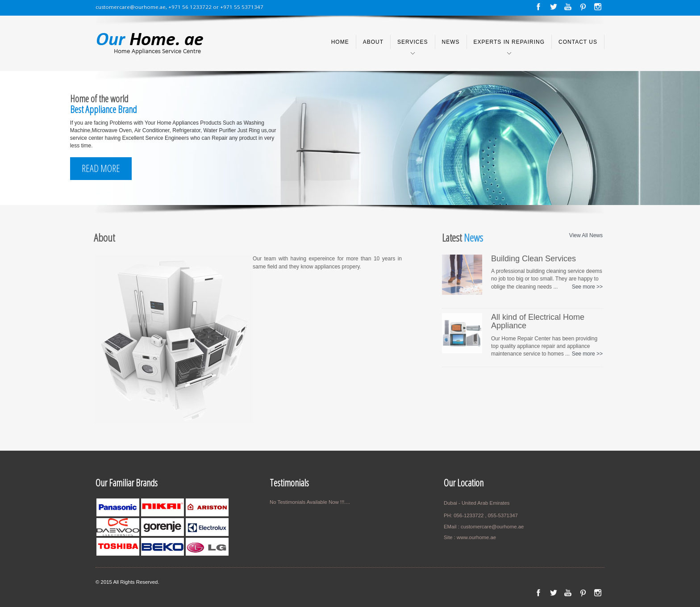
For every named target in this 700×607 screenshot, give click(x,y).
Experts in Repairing (509, 42)
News (451, 42)
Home (340, 42)
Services (412, 42)
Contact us (578, 42)
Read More (101, 168)
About (373, 42)
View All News (584, 235)
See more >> (585, 287)
